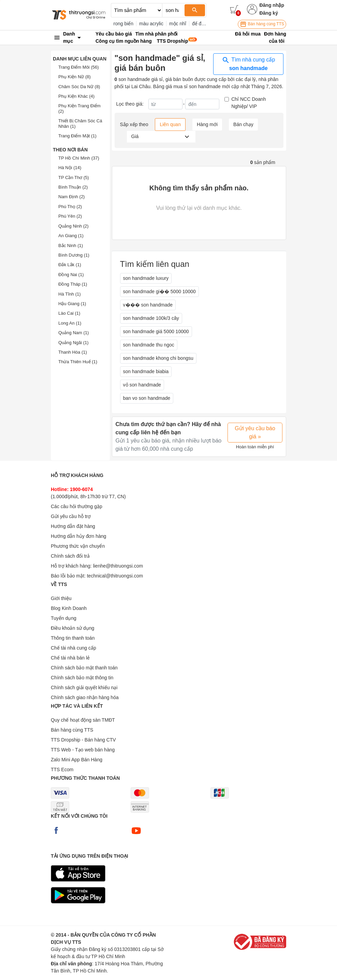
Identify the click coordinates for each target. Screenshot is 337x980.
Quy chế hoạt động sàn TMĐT (83, 720)
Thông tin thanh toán (73, 638)
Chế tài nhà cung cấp (74, 648)
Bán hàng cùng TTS (262, 24)
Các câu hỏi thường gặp (77, 506)
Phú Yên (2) (70, 216)
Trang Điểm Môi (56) (79, 67)
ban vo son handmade (147, 398)
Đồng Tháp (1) (73, 284)
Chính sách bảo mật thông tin (82, 678)
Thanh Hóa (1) (73, 352)
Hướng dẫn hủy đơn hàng (78, 536)
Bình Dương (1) (74, 255)
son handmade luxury (146, 278)
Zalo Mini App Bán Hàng (77, 760)
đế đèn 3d (203, 24)
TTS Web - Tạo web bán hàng (83, 750)
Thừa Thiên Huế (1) (78, 362)
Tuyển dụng (64, 618)
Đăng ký (268, 13)
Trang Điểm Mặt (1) (77, 136)
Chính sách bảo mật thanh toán (84, 668)
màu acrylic (151, 24)
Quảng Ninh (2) (74, 226)
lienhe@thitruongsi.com (118, 566)
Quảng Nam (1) (74, 333)
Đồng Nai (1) (71, 275)
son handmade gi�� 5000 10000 (159, 291)
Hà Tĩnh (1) (70, 294)
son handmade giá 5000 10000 (156, 331)
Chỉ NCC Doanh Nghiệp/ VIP (248, 103)
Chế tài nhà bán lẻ (70, 658)
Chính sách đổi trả (70, 556)
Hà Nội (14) (70, 168)
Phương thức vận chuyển (78, 546)
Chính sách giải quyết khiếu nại (84, 688)
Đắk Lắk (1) (70, 265)
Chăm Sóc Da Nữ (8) (79, 87)
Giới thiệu (61, 598)
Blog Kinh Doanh (69, 608)
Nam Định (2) (71, 197)
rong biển (124, 24)
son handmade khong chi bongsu (158, 358)
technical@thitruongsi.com (115, 576)
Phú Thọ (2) (70, 207)
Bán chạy (243, 124)
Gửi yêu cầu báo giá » (255, 432)
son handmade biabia (146, 371)
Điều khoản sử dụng (72, 628)
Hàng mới (207, 124)
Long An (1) (70, 323)
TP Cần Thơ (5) (74, 178)
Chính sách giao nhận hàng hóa (85, 697)
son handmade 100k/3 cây (151, 318)
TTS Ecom (62, 770)
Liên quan (170, 124)
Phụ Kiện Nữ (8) (75, 77)
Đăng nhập (272, 5)
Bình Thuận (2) (73, 187)
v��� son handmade (148, 305)
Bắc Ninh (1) (71, 246)
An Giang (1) (71, 236)
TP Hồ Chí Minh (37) (79, 158)
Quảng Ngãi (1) (74, 343)
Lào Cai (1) (69, 313)
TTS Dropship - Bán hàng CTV (83, 740)
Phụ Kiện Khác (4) (76, 96)
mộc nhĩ (178, 24)
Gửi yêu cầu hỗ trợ (71, 516)
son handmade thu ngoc (149, 345)
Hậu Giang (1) (72, 304)
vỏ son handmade (142, 385)
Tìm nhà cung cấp (248, 64)
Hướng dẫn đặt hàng (73, 526)
